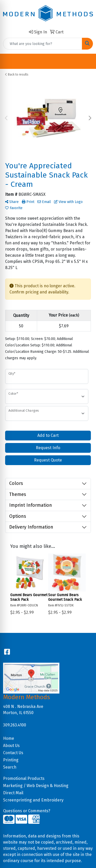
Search (10, 767)
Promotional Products (24, 778)
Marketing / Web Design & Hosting (36, 786)
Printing (11, 760)
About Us (11, 746)
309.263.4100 (15, 725)
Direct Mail (13, 793)
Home (9, 738)
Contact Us (13, 753)
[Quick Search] (43, 44)
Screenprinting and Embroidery (33, 800)
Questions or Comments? (27, 811)
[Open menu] (86, 61)
